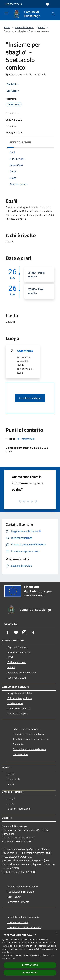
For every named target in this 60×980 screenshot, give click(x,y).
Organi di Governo (17, 647)
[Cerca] (53, 14)
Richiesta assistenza (18, 902)
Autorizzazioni (21, 754)
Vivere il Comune (24, 27)
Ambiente (18, 744)
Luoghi (11, 798)
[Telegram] (33, 632)
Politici (11, 667)
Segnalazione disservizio (21, 892)
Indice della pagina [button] (20, 142)
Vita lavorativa (15, 703)
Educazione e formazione (26, 729)
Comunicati (14, 779)
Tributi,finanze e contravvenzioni (31, 739)
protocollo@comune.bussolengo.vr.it (23, 860)
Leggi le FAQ (14, 897)
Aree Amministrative (19, 652)
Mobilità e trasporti (18, 713)
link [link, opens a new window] (13, 958)
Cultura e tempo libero (20, 698)
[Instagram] (24, 632)
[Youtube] (16, 632)
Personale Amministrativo (22, 672)
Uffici (10, 657)
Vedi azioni (14, 91)
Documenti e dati (17, 678)
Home (7, 27)
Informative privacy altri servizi (24, 927)
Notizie (11, 774)
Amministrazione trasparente (23, 917)
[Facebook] (8, 632)
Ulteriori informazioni (19, 809)
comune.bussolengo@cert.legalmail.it (28, 849)
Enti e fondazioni (16, 662)
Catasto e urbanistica (19, 708)
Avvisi (11, 784)
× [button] (56, 933)
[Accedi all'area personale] (48, 4)
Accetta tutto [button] (30, 965)
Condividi (13, 84)
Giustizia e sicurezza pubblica (29, 734)
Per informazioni (26, 439)
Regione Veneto (13, 4)
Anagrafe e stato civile (20, 693)
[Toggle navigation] (6, 14)
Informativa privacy (18, 922)
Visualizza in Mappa (30, 398)
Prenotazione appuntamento (23, 887)
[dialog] (30, 955)
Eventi (42, 27)
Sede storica (25, 351)
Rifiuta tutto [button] (30, 973)
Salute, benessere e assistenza (29, 749)
